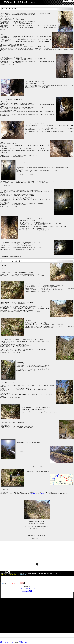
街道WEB (33, 494)
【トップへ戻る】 (27, 591)
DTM (42, 494)
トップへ (26, 642)
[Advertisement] (37, 554)
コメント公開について (21, 575)
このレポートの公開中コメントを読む (27, 588)
